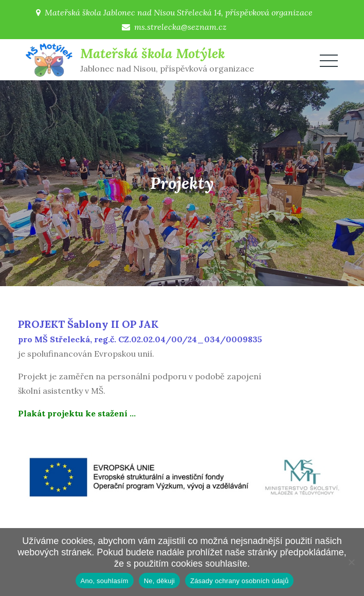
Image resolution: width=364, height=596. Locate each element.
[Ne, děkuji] (351, 562)
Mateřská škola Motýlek (152, 53)
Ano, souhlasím (105, 581)
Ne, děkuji (159, 581)
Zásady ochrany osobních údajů (240, 581)
